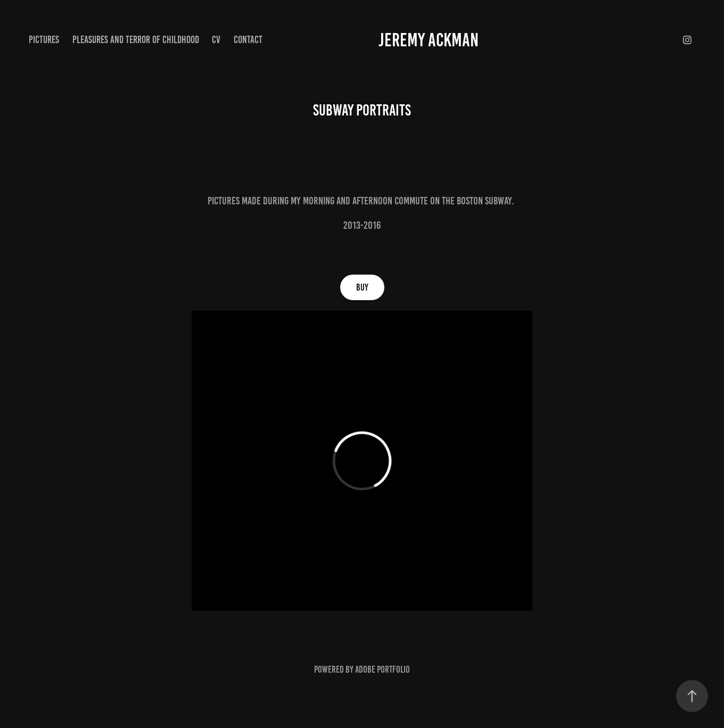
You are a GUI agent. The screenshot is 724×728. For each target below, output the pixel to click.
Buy (362, 287)
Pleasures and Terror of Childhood (136, 40)
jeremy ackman (429, 40)
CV (216, 40)
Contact (248, 40)
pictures (44, 40)
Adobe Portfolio (382, 669)
